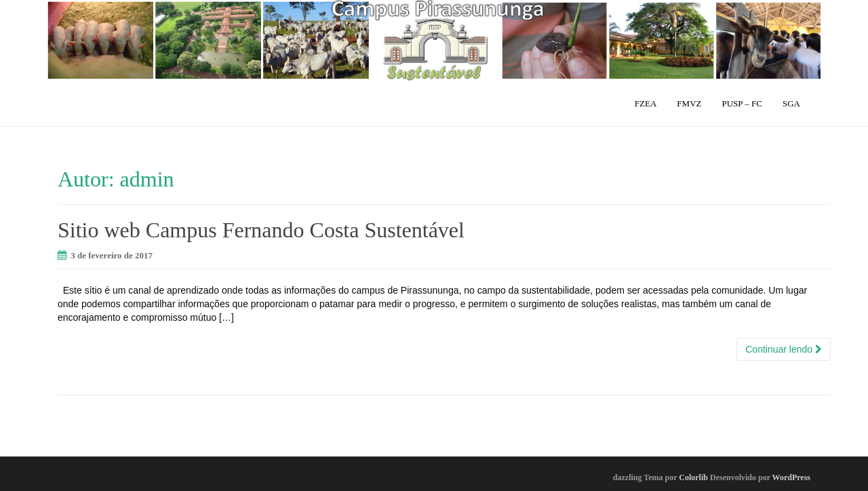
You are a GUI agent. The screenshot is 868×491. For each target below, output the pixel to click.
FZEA (646, 103)
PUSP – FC (742, 103)
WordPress (791, 477)
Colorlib (693, 477)
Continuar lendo (784, 349)
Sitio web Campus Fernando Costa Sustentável (261, 230)
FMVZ (689, 103)
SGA (791, 103)
